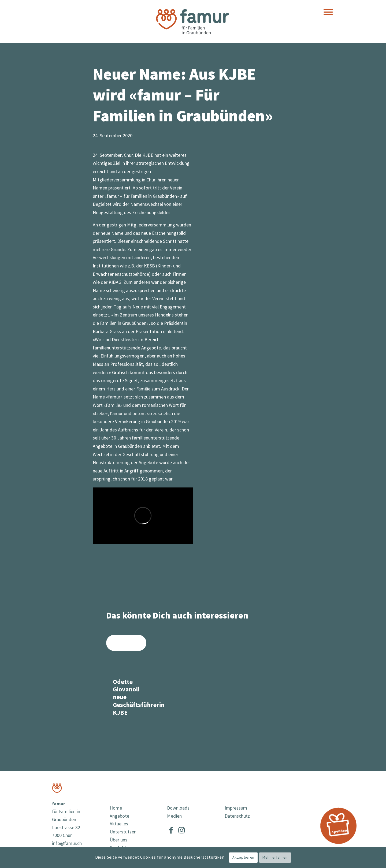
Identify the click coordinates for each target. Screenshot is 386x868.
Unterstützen (123, 832)
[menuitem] (328, 12)
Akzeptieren (243, 857)
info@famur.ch (67, 843)
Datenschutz (237, 816)
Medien (174, 816)
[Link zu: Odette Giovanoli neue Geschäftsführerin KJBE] (126, 679)
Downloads (178, 808)
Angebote (119, 816)
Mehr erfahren (275, 857)
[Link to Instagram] (181, 829)
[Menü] (328, 12)
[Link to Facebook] (171, 829)
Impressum (236, 808)
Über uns (118, 840)
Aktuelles (119, 824)
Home (116, 808)
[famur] (193, 21)
